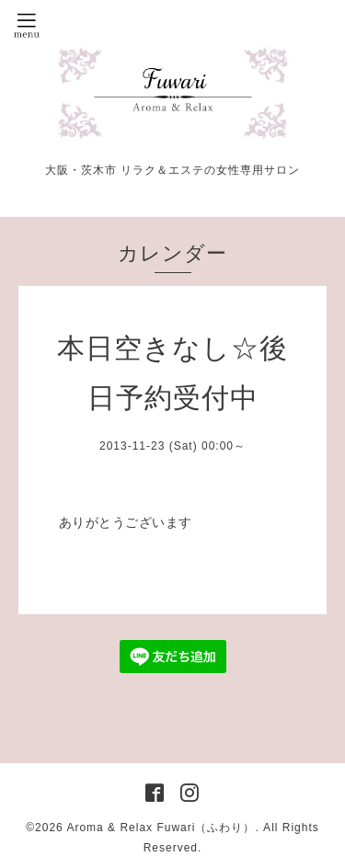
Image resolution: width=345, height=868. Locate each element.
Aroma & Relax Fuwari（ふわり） (161, 828)
